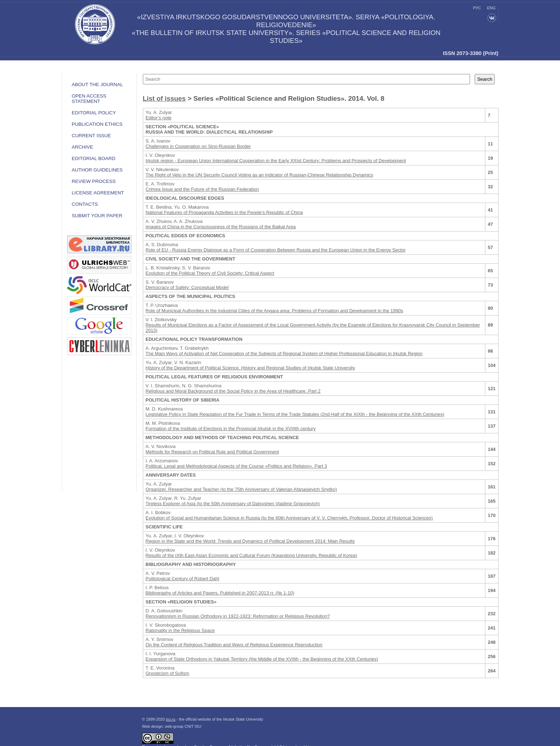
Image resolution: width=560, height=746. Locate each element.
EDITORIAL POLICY (94, 113)
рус (477, 8)
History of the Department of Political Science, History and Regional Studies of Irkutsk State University (251, 368)
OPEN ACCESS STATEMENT (89, 99)
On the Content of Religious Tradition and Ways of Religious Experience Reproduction (234, 645)
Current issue (91, 136)
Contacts (85, 204)
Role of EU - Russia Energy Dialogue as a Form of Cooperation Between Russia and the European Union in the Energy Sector (276, 250)
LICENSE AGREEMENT (98, 193)
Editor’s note (159, 118)
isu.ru (171, 719)
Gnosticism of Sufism (167, 673)
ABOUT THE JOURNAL (97, 84)
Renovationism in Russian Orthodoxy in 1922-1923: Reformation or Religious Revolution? (238, 616)
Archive (82, 147)
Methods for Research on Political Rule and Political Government (212, 452)
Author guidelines (97, 170)
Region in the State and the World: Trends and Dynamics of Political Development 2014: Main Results (250, 541)
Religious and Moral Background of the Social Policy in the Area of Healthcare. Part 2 (233, 391)
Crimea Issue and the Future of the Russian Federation (202, 189)
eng (491, 8)
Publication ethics (97, 124)
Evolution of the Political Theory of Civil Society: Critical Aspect (210, 273)
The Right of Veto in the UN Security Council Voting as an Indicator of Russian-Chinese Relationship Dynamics (259, 175)
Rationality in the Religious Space (180, 630)
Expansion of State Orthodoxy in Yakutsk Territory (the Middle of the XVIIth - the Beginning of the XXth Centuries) (262, 659)
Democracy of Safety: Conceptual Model (187, 287)
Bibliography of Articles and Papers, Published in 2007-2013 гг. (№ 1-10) (220, 593)
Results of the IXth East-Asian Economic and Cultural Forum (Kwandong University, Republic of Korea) (251, 555)
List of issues (164, 98)
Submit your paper (97, 216)
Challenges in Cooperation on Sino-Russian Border (198, 146)
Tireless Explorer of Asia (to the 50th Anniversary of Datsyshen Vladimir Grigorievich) (233, 504)
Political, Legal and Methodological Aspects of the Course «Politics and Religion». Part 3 (236, 466)
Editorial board (94, 158)
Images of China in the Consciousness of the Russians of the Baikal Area (221, 227)
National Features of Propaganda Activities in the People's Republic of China (224, 212)
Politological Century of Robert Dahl (182, 579)
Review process (94, 181)
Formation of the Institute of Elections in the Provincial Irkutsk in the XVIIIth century (231, 429)
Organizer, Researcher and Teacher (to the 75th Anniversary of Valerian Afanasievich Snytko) (241, 489)
